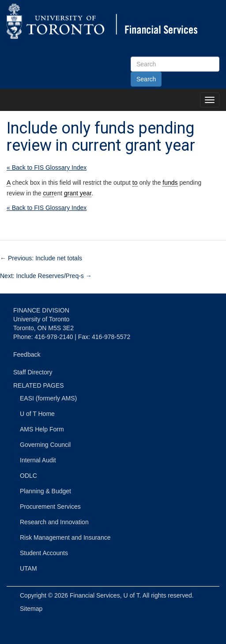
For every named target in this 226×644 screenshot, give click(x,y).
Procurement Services (50, 507)
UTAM (28, 568)
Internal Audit (38, 460)
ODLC (28, 476)
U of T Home (37, 414)
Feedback (27, 354)
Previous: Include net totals (41, 258)
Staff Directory (33, 372)
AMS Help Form (42, 429)
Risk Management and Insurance (65, 537)
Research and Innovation (54, 522)
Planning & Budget (45, 491)
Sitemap (31, 609)
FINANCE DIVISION (41, 310)
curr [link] (48, 193)
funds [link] (170, 183)
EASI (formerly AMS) (48, 398)
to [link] (135, 183)
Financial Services (95, 595)
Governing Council (45, 445)
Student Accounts (44, 553)
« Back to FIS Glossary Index (47, 168)
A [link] (9, 183)
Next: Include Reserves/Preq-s (46, 276)
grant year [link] (78, 193)
